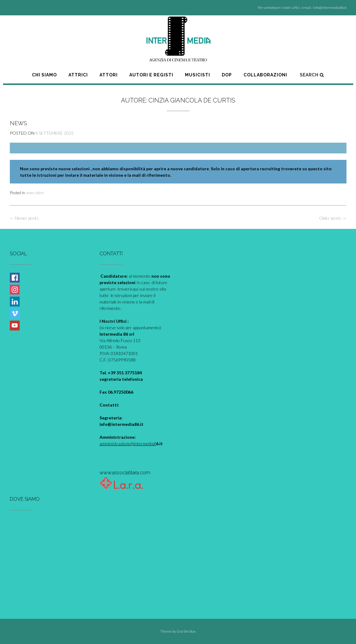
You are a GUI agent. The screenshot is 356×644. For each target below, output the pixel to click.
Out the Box (186, 631)
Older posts (333, 218)
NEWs (18, 123)
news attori (35, 193)
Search (312, 75)
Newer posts (24, 218)
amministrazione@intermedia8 (128, 443)
